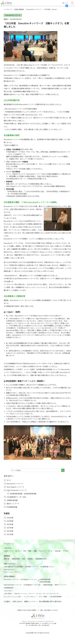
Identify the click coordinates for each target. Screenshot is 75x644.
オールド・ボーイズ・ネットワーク (47, 594)
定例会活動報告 (9, 576)
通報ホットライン (30, 601)
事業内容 (6, 559)
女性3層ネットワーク (31, 567)
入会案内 (7, 601)
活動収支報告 (16, 559)
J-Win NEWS (8, 594)
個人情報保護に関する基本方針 (50, 601)
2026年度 (10, 518)
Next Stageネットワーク (15, 487)
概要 (30, 551)
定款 (24, 559)
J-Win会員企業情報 (55, 596)
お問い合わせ (17, 601)
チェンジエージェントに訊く (13, 596)
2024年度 (10, 524)
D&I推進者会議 (12, 507)
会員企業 (58, 551)
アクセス (65, 551)
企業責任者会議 (12, 500)
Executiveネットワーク (15, 484)
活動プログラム (9, 564)
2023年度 (10, 528)
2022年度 (10, 531)
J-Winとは (7, 548)
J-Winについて (8, 551)
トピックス (8, 591)
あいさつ (18, 551)
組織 (35, 551)
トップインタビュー (30, 596)
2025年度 (10, 521)
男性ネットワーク (13, 504)
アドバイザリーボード (46, 551)
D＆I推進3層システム (47, 567)
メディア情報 (43, 596)
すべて (9, 480)
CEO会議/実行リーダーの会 (16, 497)
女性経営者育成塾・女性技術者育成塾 (23, 494)
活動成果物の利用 (41, 559)
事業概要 (7, 556)
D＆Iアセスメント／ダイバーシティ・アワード (12, 571)
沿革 (25, 551)
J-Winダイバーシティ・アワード (24, 594)
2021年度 (10, 534)
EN (67, 3)
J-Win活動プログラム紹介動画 (13, 567)
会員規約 (30, 559)
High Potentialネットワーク (17, 490)
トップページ (8, 544)
